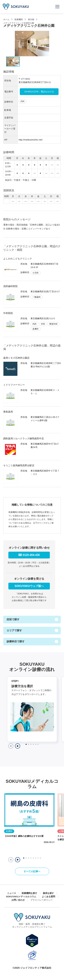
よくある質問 (48, 897)
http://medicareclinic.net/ (31, 140)
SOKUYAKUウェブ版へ (29, 586)
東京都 (31, 19)
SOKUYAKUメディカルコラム (21, 897)
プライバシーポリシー (41, 900)
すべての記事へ (32, 871)
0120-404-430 (31, 555)
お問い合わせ (18, 900)
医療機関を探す (29, 893)
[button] (18, 860)
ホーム (6, 19)
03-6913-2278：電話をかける (39, 92)
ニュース (12, 893)
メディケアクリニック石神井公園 (19, 23)
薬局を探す (48, 893)
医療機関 (19, 19)
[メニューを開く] (58, 7)
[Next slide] (18, 746)
